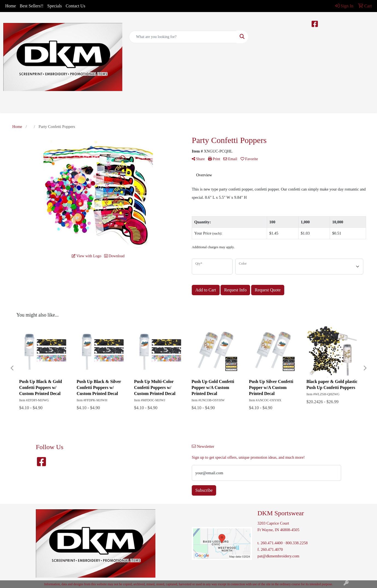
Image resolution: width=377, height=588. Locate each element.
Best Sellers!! (32, 6)
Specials (55, 6)
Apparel (121, 106)
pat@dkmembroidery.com (278, 556)
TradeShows (209, 106)
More (254, 106)
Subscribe (204, 490)
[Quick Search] (183, 37)
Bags (140, 106)
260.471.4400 (272, 543)
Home (11, 6)
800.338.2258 (297, 543)
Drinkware (162, 106)
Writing (234, 106)
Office (185, 106)
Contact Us (76, 6)
